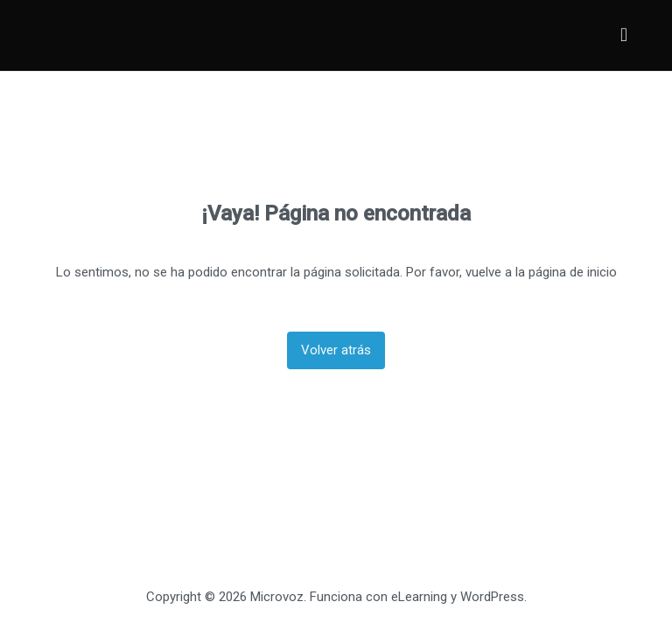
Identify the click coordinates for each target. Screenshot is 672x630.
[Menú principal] (624, 35)
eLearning (419, 597)
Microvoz (277, 597)
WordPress (492, 597)
